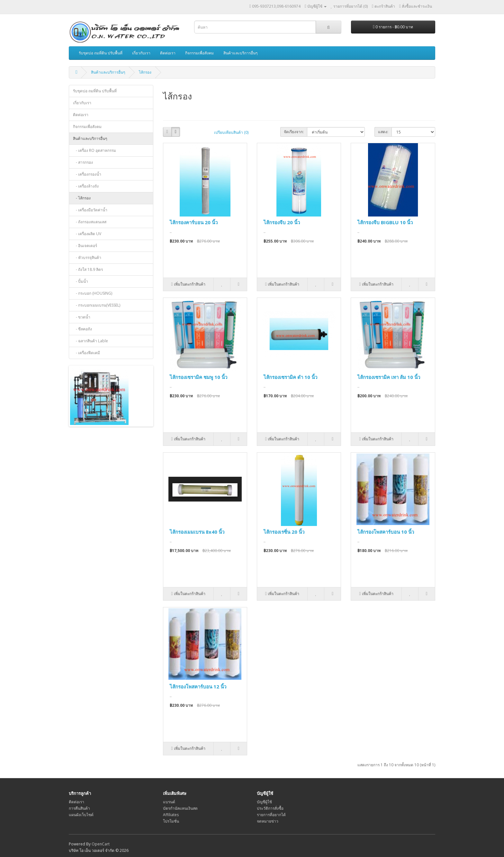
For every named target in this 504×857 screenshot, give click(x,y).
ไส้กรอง (145, 72)
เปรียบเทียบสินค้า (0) (231, 132)
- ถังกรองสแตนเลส (90, 222)
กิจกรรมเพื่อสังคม (199, 53)
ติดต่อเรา (168, 53)
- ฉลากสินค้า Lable (90, 341)
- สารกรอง (83, 162)
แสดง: (383, 132)
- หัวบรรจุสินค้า (87, 258)
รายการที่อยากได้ (271, 815)
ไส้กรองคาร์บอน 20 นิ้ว (194, 222)
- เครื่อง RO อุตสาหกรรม (94, 150)
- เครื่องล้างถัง (86, 186)
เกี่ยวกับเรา (141, 53)
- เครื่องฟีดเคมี (86, 353)
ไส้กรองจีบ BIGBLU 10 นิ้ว (385, 222)
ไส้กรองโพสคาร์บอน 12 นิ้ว (198, 687)
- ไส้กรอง (82, 198)
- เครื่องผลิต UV (87, 234)
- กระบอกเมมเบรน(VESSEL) (97, 305)
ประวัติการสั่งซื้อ (270, 808)
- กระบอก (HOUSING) (93, 293)
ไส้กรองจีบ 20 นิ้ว (282, 222)
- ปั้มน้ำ (81, 281)
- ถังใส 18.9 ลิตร (88, 269)
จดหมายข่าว (268, 821)
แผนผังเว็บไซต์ (81, 815)
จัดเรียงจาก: (294, 132)
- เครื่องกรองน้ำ (87, 174)
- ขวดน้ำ (82, 317)
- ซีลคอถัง (82, 329)
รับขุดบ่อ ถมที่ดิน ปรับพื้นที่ (101, 53)
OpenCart (101, 844)
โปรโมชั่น (171, 821)
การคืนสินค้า (79, 808)
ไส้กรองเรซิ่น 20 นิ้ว (284, 532)
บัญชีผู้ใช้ (264, 802)
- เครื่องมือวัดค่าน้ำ (90, 210)
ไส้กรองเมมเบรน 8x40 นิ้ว (197, 532)
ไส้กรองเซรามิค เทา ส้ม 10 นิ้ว (389, 377)
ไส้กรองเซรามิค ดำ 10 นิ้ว (290, 377)
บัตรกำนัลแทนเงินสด (180, 808)
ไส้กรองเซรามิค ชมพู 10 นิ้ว (198, 377)
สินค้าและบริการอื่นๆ (240, 53)
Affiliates (171, 815)
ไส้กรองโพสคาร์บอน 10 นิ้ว (386, 532)
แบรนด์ (169, 802)
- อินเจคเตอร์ (85, 246)
